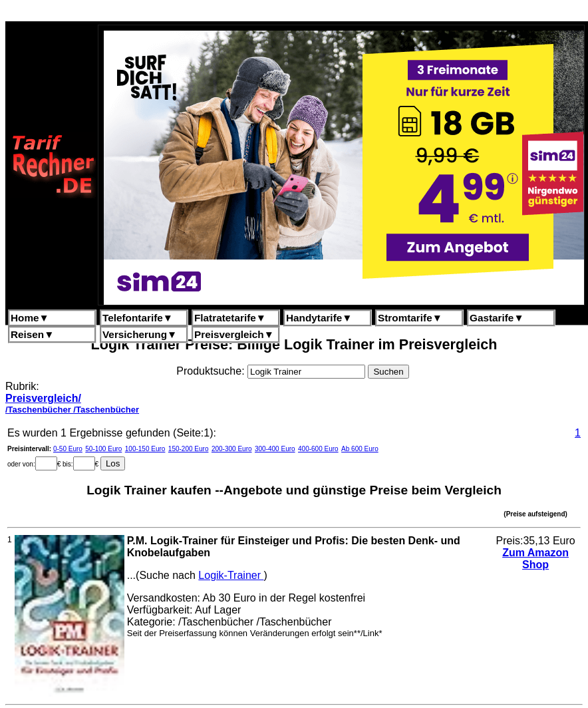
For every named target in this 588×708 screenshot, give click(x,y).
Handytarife (319, 318)
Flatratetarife (230, 318)
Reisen (32, 334)
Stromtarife (410, 318)
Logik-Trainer (231, 575)
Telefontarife (138, 318)
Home (30, 318)
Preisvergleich (234, 334)
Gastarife (497, 318)
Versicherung (140, 334)
